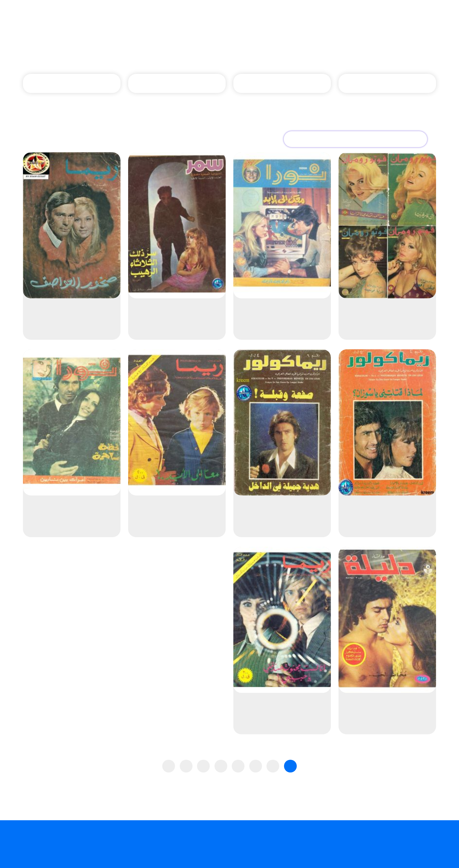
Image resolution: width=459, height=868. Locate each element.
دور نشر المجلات (240, 51)
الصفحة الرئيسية (291, 51)
